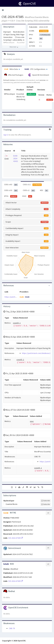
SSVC (27, 196)
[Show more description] (14, 47)
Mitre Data (12, 69)
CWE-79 (12, 628)
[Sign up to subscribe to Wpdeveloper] (46, 501)
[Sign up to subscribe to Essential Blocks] (46, 504)
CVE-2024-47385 (13, 17)
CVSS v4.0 (11, 185)
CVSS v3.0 (11, 190)
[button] (3, 10)
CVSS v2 (29, 190)
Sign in (6, 135)
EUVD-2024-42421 (16, 158)
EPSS (11, 196)
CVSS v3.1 (32, 185)
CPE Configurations (36, 69)
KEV (44, 190)
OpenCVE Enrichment (39, 75)
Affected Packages (14, 75)
